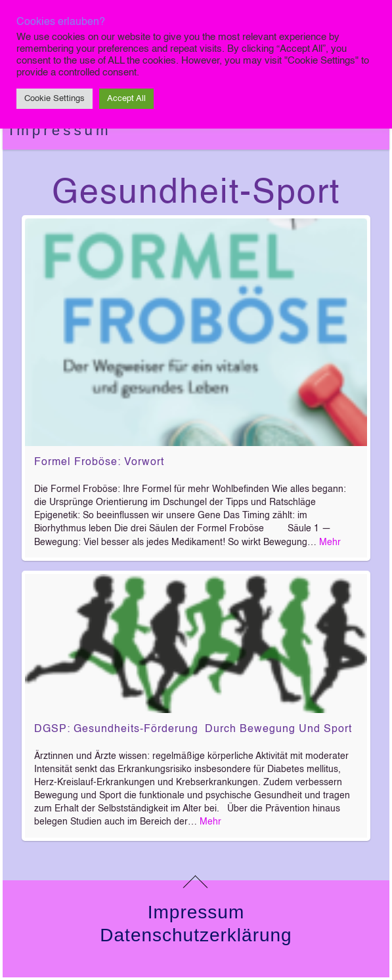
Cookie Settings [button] (54, 99)
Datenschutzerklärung (196, 935)
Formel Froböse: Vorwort (99, 462)
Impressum (60, 130)
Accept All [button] (126, 99)
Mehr (330, 542)
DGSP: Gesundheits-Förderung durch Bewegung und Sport (193, 729)
